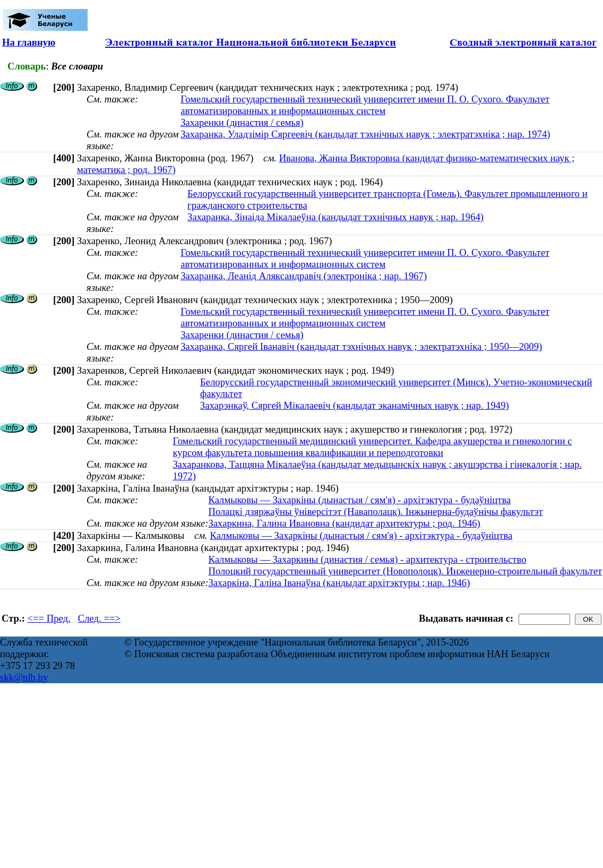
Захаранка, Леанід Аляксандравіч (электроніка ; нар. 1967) (304, 276)
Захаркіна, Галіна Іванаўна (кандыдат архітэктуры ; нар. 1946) (339, 583)
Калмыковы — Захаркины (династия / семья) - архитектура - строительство (367, 559)
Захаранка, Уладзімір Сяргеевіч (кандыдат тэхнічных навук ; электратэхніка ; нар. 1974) (365, 134)
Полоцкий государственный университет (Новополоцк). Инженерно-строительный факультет (405, 571)
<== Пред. (49, 618)
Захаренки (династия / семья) (242, 122)
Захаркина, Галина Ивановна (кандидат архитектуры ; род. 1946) (344, 523)
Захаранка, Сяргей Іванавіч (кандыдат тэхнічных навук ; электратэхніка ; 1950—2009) (361, 346)
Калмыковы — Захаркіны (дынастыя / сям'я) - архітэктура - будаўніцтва (359, 500)
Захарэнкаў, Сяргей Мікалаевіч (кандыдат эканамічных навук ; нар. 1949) (355, 405)
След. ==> (99, 618)
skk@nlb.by (24, 677)
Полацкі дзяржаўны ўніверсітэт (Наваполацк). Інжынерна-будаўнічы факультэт (375, 512)
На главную (29, 42)
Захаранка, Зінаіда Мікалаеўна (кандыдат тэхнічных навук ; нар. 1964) (335, 217)
